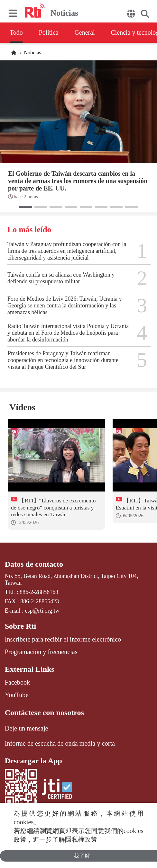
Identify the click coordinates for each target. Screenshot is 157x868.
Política (49, 32)
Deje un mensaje (27, 728)
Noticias (32, 53)
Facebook (18, 682)
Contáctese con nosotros (44, 713)
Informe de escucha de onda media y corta (60, 743)
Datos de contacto (34, 564)
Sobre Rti (21, 626)
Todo (16, 32)
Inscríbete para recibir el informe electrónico (63, 639)
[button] (26, 207)
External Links (30, 669)
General (85, 32)
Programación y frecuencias (41, 652)
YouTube (17, 695)
